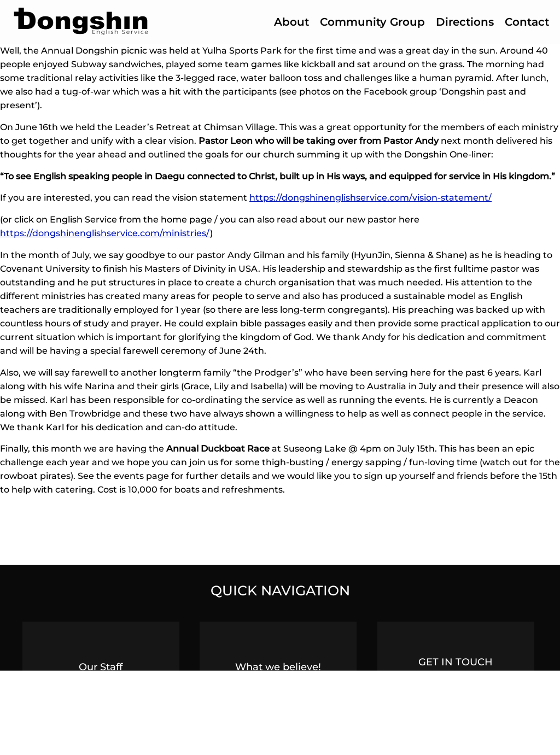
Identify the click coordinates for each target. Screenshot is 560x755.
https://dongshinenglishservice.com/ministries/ (105, 233)
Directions (465, 22)
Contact (527, 22)
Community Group (372, 22)
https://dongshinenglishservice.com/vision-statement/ (371, 197)
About (291, 22)
